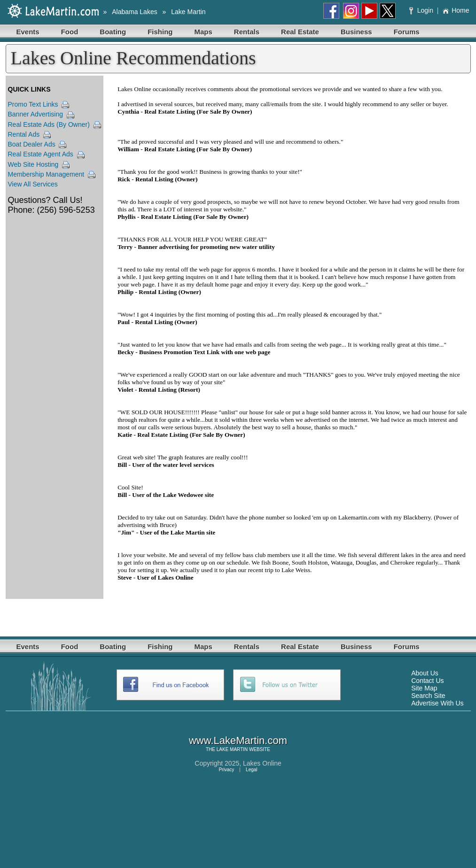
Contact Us (427, 681)
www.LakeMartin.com (238, 740)
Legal (251, 770)
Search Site (428, 696)
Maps (203, 32)
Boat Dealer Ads (32, 144)
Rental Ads (24, 134)
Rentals (247, 32)
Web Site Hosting (33, 164)
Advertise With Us (437, 703)
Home (456, 10)
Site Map (424, 688)
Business (356, 32)
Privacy (226, 770)
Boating (113, 32)
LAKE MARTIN (232, 749)
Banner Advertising (36, 114)
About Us (425, 673)
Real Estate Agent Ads (41, 154)
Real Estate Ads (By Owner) (49, 124)
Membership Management (46, 174)
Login (422, 10)
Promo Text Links (33, 104)
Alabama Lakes (135, 12)
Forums (407, 32)
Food (70, 32)
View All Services (33, 184)
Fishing (160, 32)
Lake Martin (188, 12)
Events (28, 32)
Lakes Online (262, 763)
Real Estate (300, 32)
